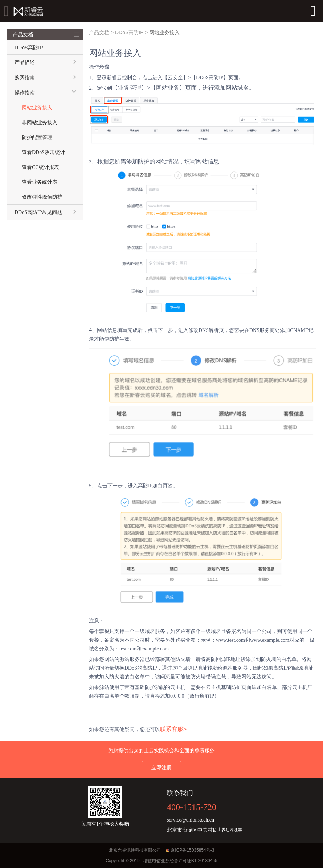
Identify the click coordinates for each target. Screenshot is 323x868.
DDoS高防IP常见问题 (38, 212)
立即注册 (161, 767)
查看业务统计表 (40, 182)
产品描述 (25, 62)
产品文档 (99, 32)
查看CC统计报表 (40, 167)
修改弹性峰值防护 (42, 197)
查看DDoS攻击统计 (43, 152)
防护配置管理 (37, 137)
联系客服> (173, 729)
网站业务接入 (37, 108)
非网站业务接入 (40, 123)
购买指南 (25, 78)
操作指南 (25, 93)
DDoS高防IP (129, 32)
